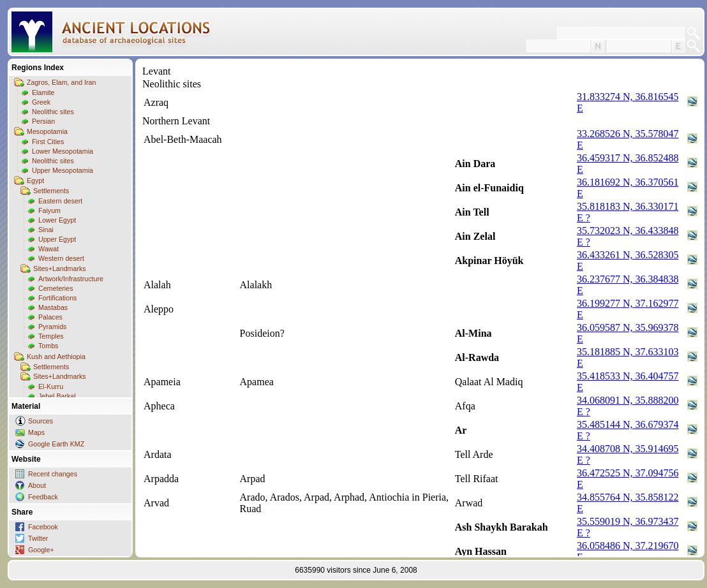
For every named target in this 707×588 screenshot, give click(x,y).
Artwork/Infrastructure (71, 279)
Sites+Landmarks (60, 268)
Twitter (38, 538)
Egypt (35, 180)
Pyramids (52, 327)
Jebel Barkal (57, 396)
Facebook (43, 527)
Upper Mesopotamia (63, 170)
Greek (41, 102)
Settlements (51, 191)
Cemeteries (56, 288)
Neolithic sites (53, 112)
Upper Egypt (57, 239)
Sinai (46, 230)
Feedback (43, 497)
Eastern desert (60, 201)
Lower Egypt (57, 220)
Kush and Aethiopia (56, 356)
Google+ (41, 550)
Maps (36, 432)
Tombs (48, 346)
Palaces (50, 317)
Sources (41, 421)
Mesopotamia (47, 131)
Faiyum (49, 210)
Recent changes (53, 474)
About (37, 485)
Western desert (61, 258)
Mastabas (53, 307)
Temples (51, 336)
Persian (43, 121)
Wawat (48, 249)
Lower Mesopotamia (63, 151)
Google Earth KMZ (56, 444)
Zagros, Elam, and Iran (61, 82)
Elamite (43, 92)
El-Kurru (51, 386)
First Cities (48, 142)
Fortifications (57, 298)
